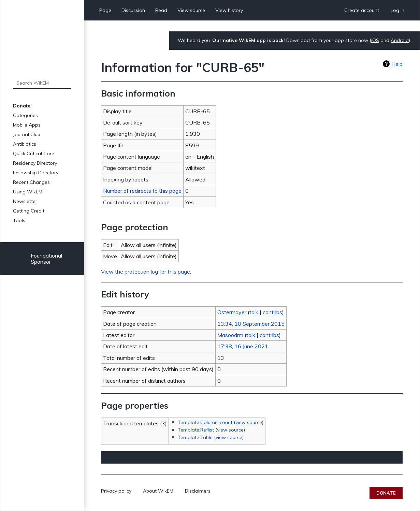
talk (254, 312)
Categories (25, 115)
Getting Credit (29, 211)
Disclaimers (198, 491)
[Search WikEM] (42, 83)
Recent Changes (31, 182)
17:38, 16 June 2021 (243, 346)
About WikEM (158, 491)
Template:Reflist (196, 430)
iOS (375, 40)
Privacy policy (116, 491)
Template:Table (195, 437)
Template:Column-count (205, 422)
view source (249, 422)
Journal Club (27, 134)
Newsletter (25, 201)
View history (229, 10)
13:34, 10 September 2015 (251, 324)
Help (397, 64)
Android (400, 40)
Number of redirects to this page (142, 191)
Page (105, 10)
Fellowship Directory (36, 173)
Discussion (133, 10)
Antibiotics (25, 144)
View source (191, 10)
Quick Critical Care (34, 154)
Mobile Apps (27, 125)
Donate (386, 493)
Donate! (22, 106)
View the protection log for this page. (146, 272)
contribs (272, 312)
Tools (19, 220)
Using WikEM (28, 192)
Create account (362, 10)
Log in (397, 10)
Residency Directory (35, 163)
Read (161, 10)
